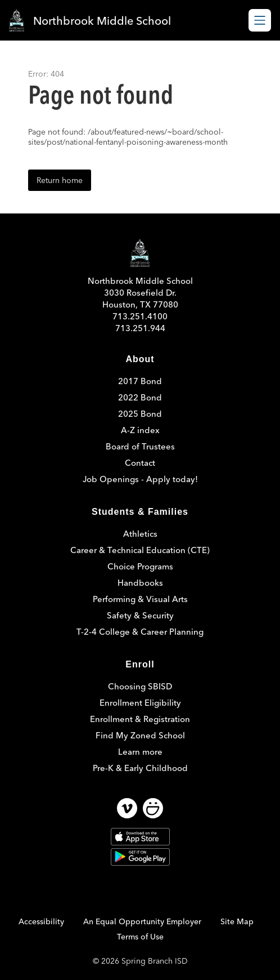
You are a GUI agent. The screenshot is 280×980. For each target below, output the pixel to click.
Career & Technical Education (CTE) (140, 550)
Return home (60, 180)
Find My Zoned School (140, 735)
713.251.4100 (140, 316)
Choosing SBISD (140, 686)
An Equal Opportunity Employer (142, 921)
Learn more (140, 752)
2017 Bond (140, 381)
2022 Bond (140, 397)
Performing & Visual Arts (140, 599)
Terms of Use (140, 937)
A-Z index (140, 430)
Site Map (237, 921)
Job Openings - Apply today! (140, 479)
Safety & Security (140, 615)
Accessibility (41, 921)
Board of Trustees (140, 446)
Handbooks (140, 583)
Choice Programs (140, 566)
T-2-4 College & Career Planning (140, 632)
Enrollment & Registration (140, 719)
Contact (140, 463)
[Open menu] (260, 20)
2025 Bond (140, 414)
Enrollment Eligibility (140, 703)
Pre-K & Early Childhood (140, 768)
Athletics (140, 534)
